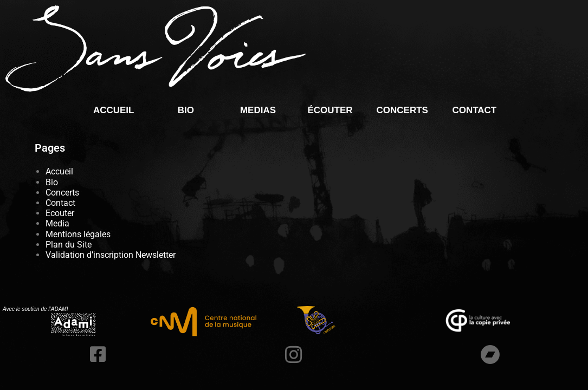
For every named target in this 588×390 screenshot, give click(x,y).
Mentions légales (78, 234)
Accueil (114, 110)
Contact (474, 110)
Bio (186, 110)
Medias (258, 110)
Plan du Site (69, 245)
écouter (330, 110)
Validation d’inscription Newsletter (111, 255)
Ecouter (60, 213)
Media (57, 223)
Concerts (402, 110)
